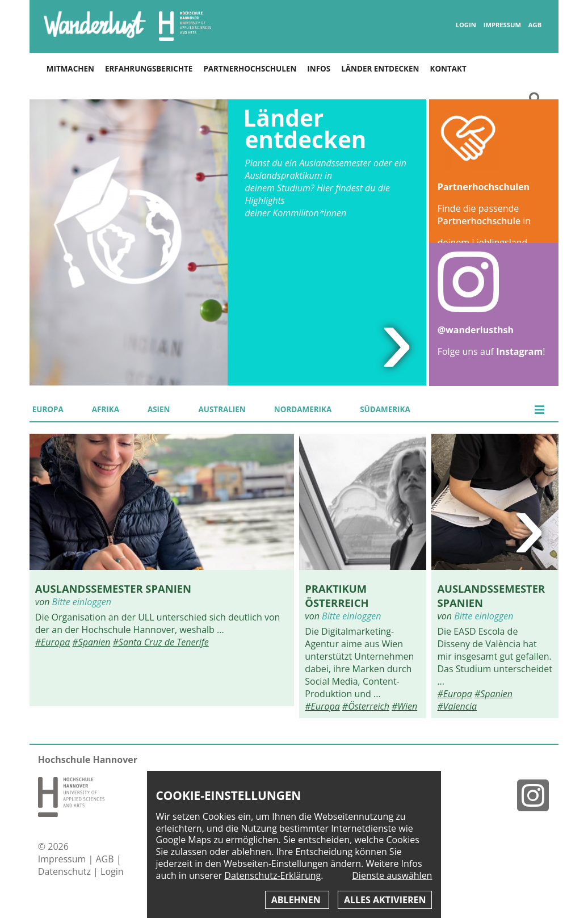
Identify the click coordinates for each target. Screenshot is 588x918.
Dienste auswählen (392, 876)
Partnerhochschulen (250, 69)
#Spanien (91, 642)
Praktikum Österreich (337, 596)
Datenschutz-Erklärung (272, 875)
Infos (319, 69)
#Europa (52, 642)
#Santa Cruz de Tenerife (161, 642)
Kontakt (448, 69)
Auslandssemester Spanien (113, 588)
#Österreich (366, 706)
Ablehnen (297, 900)
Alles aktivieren (385, 900)
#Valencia (457, 706)
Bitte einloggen (82, 602)
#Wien (404, 706)
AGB (535, 25)
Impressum (502, 25)
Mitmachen (70, 69)
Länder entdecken (380, 69)
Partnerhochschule (479, 221)
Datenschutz (66, 871)
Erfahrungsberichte (149, 69)
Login (466, 25)
